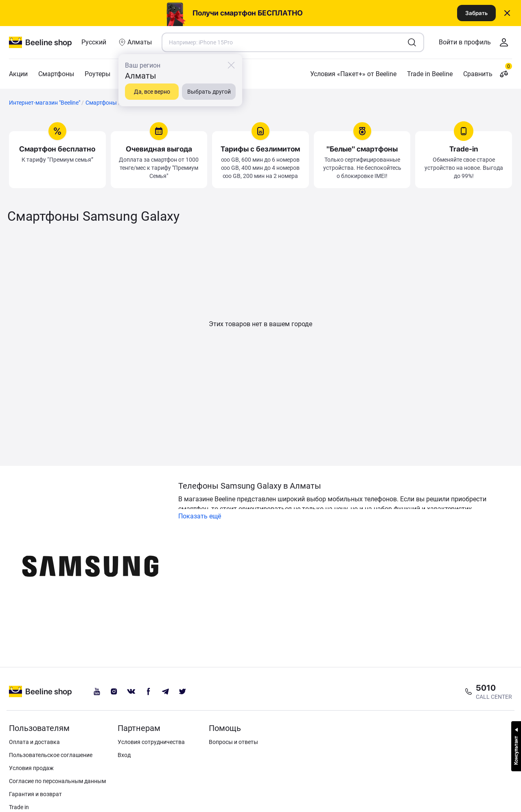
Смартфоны (56, 74)
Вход (124, 755)
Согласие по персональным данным (57, 781)
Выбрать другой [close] (209, 92)
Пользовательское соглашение (51, 755)
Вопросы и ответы (233, 742)
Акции (18, 74)
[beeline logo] (40, 691)
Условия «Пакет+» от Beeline (353, 74)
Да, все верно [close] (152, 92)
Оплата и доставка (34, 742)
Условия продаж (31, 768)
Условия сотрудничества (151, 742)
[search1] (412, 42)
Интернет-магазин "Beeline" (45, 103)
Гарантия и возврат (35, 794)
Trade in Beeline (430, 74)
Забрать (476, 13)
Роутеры (97, 74)
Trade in (19, 807)
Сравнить (488, 74)
